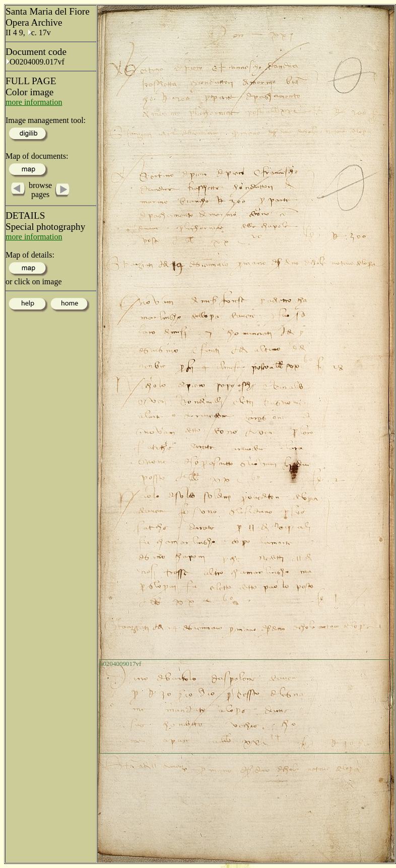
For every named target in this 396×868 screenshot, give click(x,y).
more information (34, 102)
